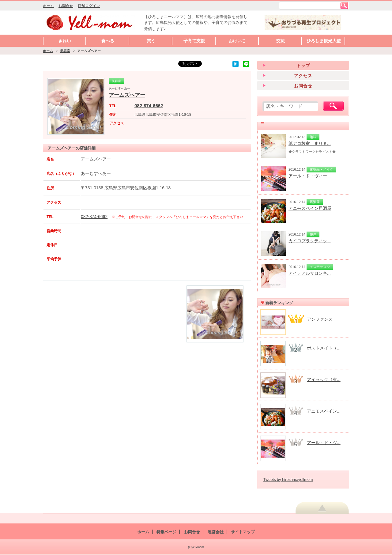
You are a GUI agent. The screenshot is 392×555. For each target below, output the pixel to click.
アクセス (303, 76)
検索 (344, 6)
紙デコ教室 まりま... (310, 143)
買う (151, 41)
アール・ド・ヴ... (324, 443)
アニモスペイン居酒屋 (310, 208)
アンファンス (320, 319)
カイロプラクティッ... (310, 241)
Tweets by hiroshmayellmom (288, 479)
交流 (281, 41)
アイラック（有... (324, 379)
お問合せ (66, 6)
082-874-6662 (149, 106)
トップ (303, 66)
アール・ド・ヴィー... (310, 176)
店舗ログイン (89, 6)
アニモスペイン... (324, 411)
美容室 (65, 51)
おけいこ (237, 41)
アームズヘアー (127, 95)
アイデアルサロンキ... (310, 273)
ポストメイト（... (324, 348)
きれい (65, 41)
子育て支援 (194, 41)
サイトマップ (243, 532)
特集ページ (166, 532)
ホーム (48, 6)
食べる (108, 41)
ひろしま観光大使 (324, 41)
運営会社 (216, 532)
